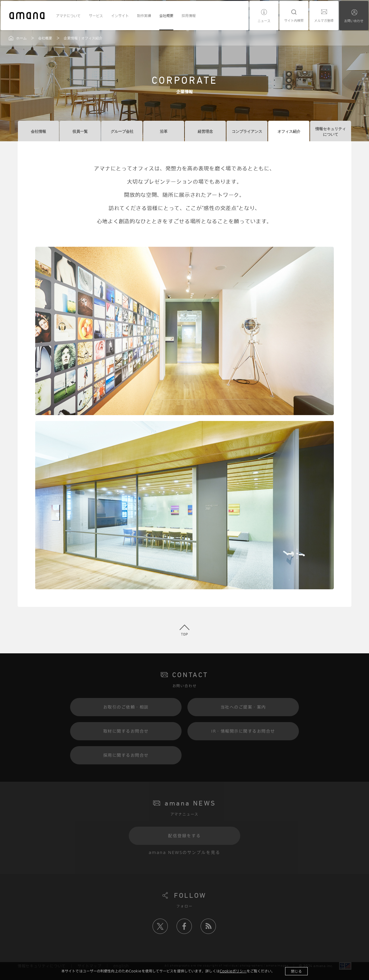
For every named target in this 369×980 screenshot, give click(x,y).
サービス (96, 16)
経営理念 (205, 131)
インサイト (120, 16)
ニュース (264, 21)
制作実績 (144, 16)
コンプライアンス (247, 131)
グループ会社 (122, 131)
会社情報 (38, 131)
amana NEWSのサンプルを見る (184, 852)
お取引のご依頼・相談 (126, 707)
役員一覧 (80, 131)
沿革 (164, 131)
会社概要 (166, 16)
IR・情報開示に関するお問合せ (243, 731)
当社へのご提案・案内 (243, 707)
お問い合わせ (354, 21)
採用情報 (189, 16)
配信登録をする (185, 836)
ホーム (21, 38)
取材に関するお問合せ (126, 731)
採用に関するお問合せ (126, 755)
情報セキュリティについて (331, 132)
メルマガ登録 (324, 20)
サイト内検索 (294, 20)
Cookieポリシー (233, 971)
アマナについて (68, 16)
